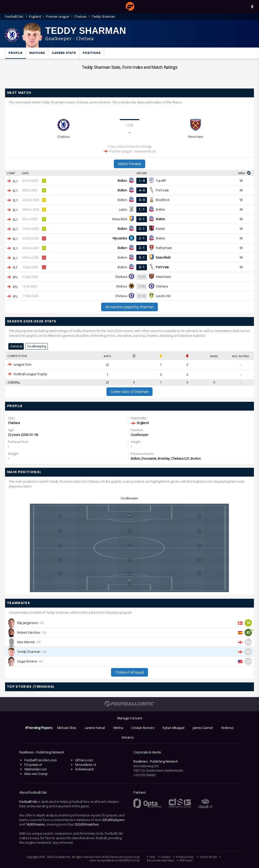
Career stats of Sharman (130, 392)
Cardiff (161, 181)
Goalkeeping (36, 346)
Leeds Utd (163, 296)
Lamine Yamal (95, 728)
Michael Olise (67, 728)
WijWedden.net (35, 769)
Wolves (122, 286)
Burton (196, 458)
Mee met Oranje (36, 774)
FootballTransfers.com (40, 760)
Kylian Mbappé (174, 728)
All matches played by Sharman (129, 307)
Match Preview (129, 164)
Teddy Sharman (29, 652)
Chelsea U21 (180, 458)
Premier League (58, 16)
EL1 (15, 181)
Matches (37, 53)
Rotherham (164, 248)
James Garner (203, 728)
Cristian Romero (143, 728)
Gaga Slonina (27, 661)
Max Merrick (26, 642)
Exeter (160, 229)
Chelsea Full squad (129, 672)
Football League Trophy (30, 374)
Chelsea (80, 16)
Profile (16, 53)
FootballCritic (28, 802)
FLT (15, 268)
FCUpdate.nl (33, 765)
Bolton (122, 200)
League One (23, 364)
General (16, 346)
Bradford (162, 200)
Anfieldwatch (85, 769)
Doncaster (149, 458)
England (35, 16)
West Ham (195, 137)
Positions (92, 53)
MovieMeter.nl (85, 765)
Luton (123, 209)
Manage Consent (130, 718)
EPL (15, 277)
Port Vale (162, 190)
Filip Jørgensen (28, 623)
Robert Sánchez (29, 632)
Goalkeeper (129, 498)
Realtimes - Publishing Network (156, 761)
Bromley (164, 458)
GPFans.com (84, 760)
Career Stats (64, 53)
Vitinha (118, 728)
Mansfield (120, 219)
